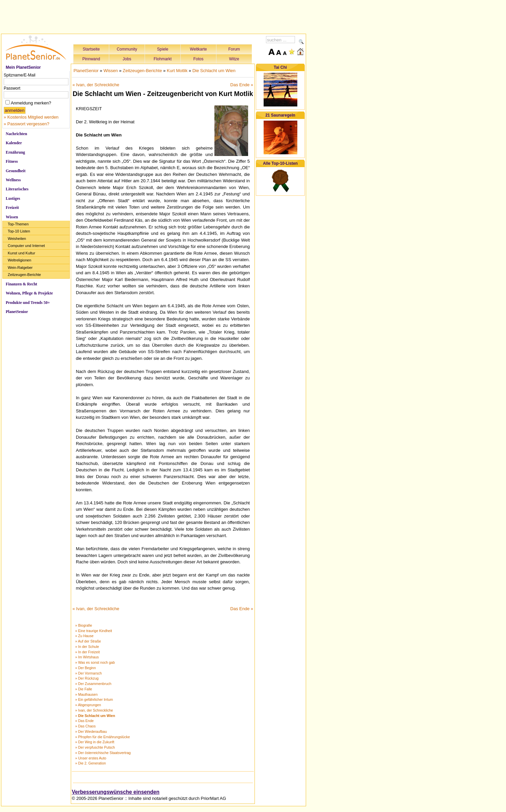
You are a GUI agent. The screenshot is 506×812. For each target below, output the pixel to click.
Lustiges (13, 198)
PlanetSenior (17, 312)
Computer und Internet (26, 246)
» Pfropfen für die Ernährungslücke (102, 737)
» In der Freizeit (87, 652)
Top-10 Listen (19, 231)
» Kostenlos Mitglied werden (31, 117)
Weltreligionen (20, 260)
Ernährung (15, 152)
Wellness (13, 180)
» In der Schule (87, 647)
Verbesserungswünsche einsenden (116, 792)
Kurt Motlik (177, 71)
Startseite (91, 49)
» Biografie (84, 625)
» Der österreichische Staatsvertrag (103, 753)
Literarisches (17, 189)
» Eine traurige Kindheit (94, 631)
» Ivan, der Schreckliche (94, 710)
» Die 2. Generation (91, 763)
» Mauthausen (86, 694)
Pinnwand (91, 59)
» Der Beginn (85, 668)
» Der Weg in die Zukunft (95, 742)
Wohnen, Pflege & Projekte (29, 293)
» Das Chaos (85, 726)
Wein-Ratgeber (20, 268)
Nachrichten (16, 134)
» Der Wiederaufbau (91, 731)
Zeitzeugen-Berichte (24, 275)
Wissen (12, 217)
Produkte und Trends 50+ (28, 303)
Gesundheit (16, 171)
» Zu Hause (84, 636)
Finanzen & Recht (21, 284)
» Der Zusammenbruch (93, 684)
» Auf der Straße (88, 641)
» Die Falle (84, 689)
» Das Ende (84, 721)
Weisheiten (17, 239)
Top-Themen (18, 224)
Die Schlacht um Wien (214, 71)
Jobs (127, 59)
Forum (234, 49)
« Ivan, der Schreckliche (96, 85)
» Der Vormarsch (88, 673)
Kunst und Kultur (21, 253)
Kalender (14, 143)
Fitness (12, 161)
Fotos (198, 59)
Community (127, 49)
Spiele (163, 49)
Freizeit (12, 208)
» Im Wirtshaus (87, 657)
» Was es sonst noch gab (95, 662)
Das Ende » (242, 85)
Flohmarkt (163, 59)
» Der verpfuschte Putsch (95, 747)
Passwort (12, 88)
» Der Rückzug (87, 678)
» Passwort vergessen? (26, 124)
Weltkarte (198, 49)
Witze (234, 59)
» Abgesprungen (88, 705)
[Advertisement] (154, 16)
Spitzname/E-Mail (20, 75)
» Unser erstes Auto (91, 758)
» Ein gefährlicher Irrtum (94, 699)
